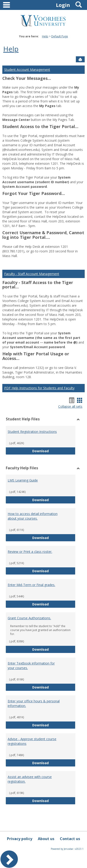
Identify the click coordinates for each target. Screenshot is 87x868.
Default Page (60, 36)
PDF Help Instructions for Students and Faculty (39, 388)
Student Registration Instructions (32, 432)
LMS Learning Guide (23, 480)
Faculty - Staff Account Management (32, 274)
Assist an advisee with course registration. (30, 779)
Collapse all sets (70, 406)
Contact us (70, 839)
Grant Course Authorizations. (29, 618)
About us (46, 839)
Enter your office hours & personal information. (34, 703)
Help (45, 36)
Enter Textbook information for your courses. (31, 666)
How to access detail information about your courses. (33, 516)
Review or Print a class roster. (30, 552)
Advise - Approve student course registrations (32, 741)
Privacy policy (20, 839)
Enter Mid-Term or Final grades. (31, 585)
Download (54, 451)
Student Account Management (27, 70)
